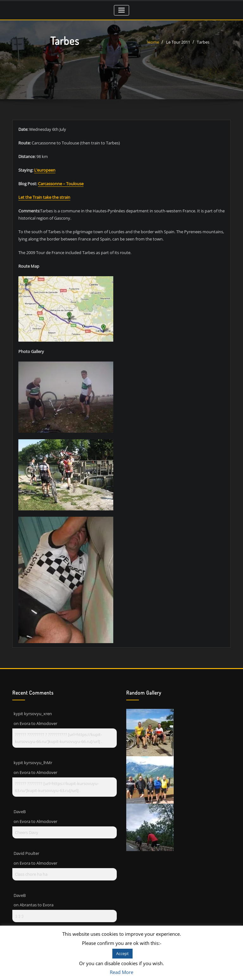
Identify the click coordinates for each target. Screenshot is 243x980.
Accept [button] (122, 953)
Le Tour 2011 (178, 42)
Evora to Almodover (38, 723)
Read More (121, 972)
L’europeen (45, 170)
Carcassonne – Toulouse (61, 184)
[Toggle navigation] (122, 10)
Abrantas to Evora (37, 905)
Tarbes (203, 42)
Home (153, 42)
